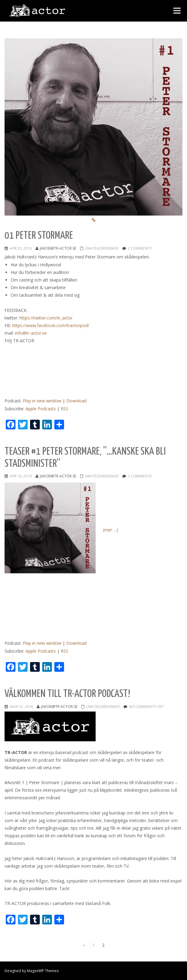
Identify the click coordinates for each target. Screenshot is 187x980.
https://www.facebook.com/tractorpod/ (51, 325)
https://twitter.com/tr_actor (46, 318)
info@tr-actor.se (31, 333)
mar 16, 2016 (21, 707)
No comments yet (146, 707)
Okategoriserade (102, 248)
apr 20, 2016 (20, 248)
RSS (65, 409)
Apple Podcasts (41, 409)
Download (76, 401)
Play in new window (42, 401)
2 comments (139, 248)
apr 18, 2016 (20, 476)
